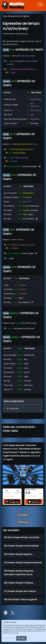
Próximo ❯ (23, 522)
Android (34, 456)
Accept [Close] (21, 638)
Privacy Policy (9, 638)
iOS (4, 459)
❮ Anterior (23, 515)
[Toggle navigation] (41, 4)
